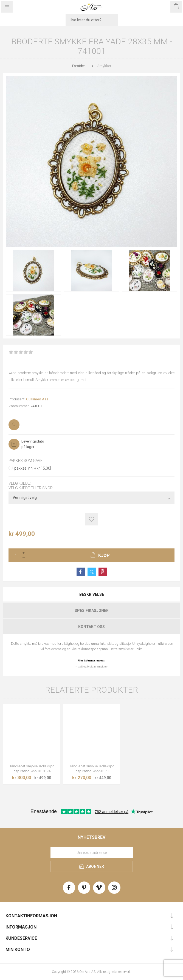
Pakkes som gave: (26, 461)
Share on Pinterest (103, 572)
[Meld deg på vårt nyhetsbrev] (92, 852)
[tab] (91, 594)
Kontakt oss (91, 627)
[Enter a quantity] (14, 555)
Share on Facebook (81, 572)
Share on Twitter (92, 572)
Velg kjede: (20, 484)
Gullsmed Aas (37, 399)
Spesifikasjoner (92, 611)
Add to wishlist (91, 519)
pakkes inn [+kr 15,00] (33, 468)
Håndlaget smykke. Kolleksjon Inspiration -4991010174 (31, 769)
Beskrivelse (92, 594)
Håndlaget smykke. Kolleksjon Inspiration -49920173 (91, 769)
